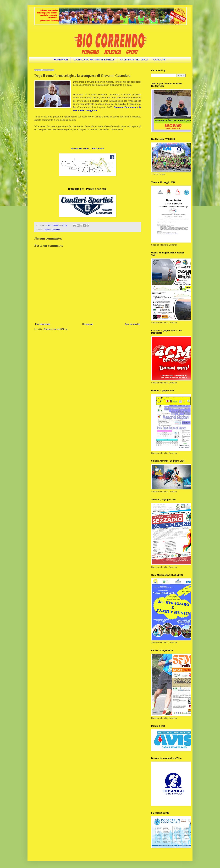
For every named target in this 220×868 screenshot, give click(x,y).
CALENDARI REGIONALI (134, 60)
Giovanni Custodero (52, 230)
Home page (88, 324)
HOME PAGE (61, 60)
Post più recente (43, 324)
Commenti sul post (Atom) (55, 329)
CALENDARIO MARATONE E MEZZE (94, 60)
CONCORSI (160, 60)
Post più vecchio (133, 324)
